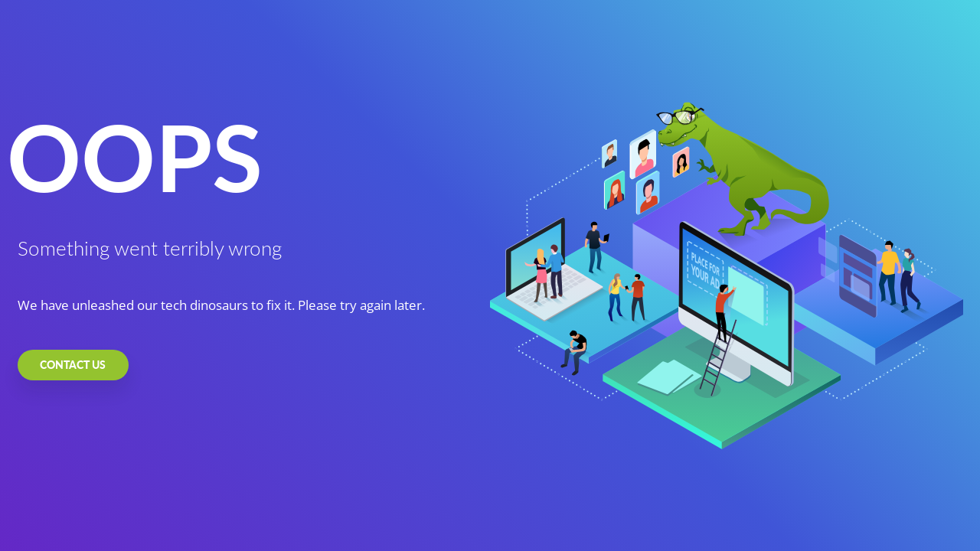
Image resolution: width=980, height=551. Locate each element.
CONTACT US (73, 365)
